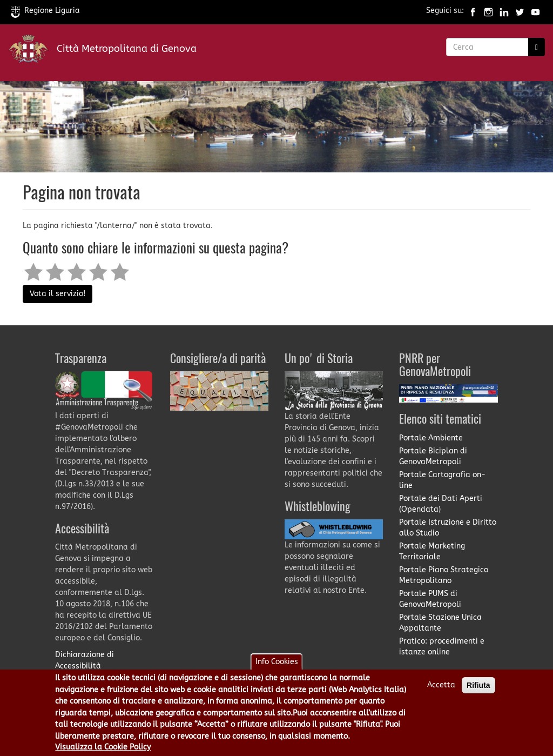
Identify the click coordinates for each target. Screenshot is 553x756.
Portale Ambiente (431, 438)
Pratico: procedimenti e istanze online (442, 647)
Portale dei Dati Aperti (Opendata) (441, 504)
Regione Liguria (45, 11)
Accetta (441, 685)
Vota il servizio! (58, 294)
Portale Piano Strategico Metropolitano (444, 575)
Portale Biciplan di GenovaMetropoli (433, 456)
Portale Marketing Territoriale (432, 551)
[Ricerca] (537, 47)
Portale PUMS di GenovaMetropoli (430, 599)
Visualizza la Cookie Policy (103, 747)
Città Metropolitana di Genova (127, 49)
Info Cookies (277, 662)
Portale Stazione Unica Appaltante (440, 623)
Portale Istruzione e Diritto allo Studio (448, 528)
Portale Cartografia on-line (442, 480)
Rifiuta (478, 685)
